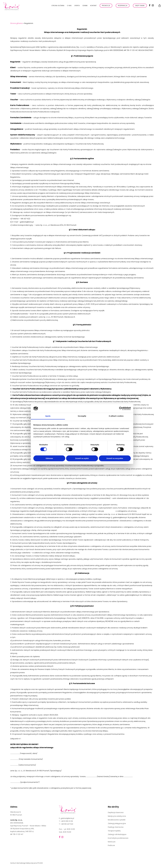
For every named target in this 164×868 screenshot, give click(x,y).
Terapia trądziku (114, 831)
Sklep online (140, 6)
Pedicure (111, 845)
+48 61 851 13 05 (67, 821)
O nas (69, 6)
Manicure (112, 842)
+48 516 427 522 (67, 824)
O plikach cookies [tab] (116, 416)
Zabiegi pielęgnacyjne (117, 823)
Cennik (85, 6)
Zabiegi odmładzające (117, 834)
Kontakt (93, 6)
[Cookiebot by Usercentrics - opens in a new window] (121, 408)
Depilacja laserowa (116, 812)
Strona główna (58, 6)
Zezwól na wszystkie (115, 458)
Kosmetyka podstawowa (118, 838)
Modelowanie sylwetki (117, 820)
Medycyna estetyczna (117, 816)
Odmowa (49, 458)
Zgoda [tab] (48, 416)
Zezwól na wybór (82, 458)
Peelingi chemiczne (116, 827)
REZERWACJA (123, 6)
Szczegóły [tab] (82, 416)
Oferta (77, 6)
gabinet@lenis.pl (67, 818)
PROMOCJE (106, 6)
